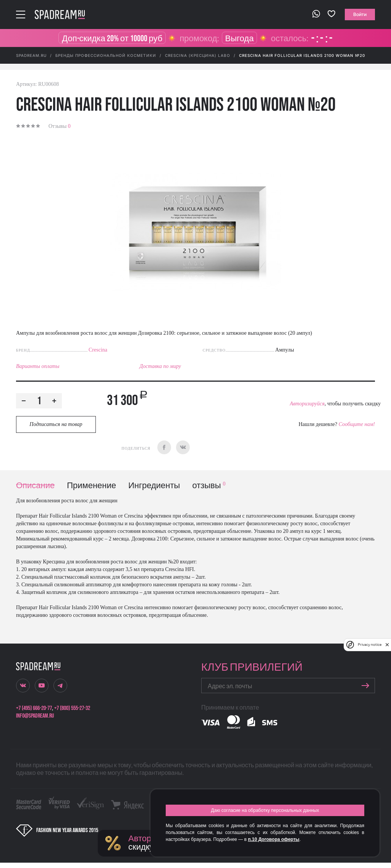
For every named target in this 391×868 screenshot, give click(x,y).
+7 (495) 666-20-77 (34, 708)
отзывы (209, 486)
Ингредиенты (154, 486)
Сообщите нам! (357, 424)
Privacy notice (370, 645)
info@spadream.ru (35, 716)
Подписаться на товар (56, 424)
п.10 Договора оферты (274, 839)
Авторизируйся (307, 404)
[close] (387, 645)
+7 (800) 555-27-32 (72, 708)
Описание (35, 486)
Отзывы (60, 126)
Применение (91, 486)
